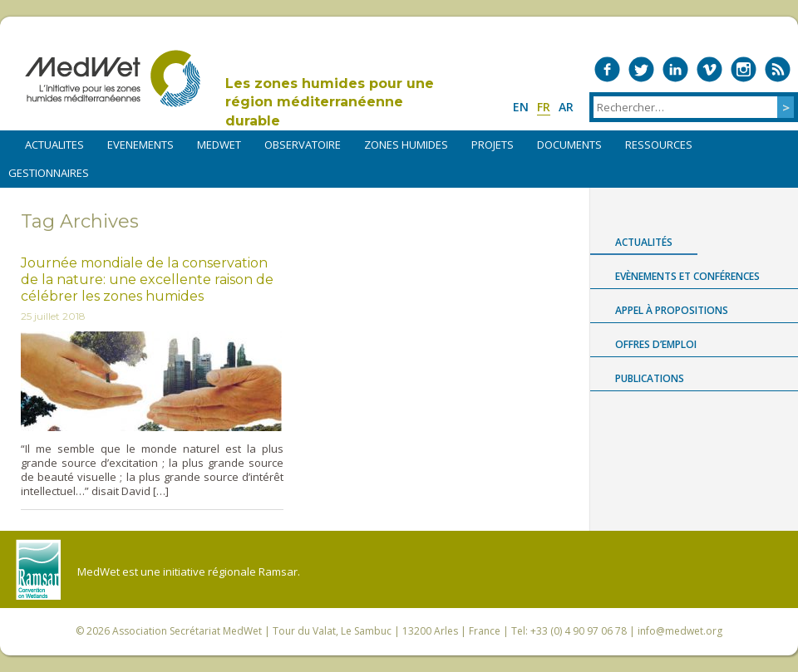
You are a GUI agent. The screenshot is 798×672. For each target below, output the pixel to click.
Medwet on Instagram (744, 69)
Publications (650, 378)
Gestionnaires (49, 173)
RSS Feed (778, 69)
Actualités (644, 242)
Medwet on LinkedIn (675, 69)
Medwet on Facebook (607, 69)
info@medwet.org (680, 631)
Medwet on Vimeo (709, 69)
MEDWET (219, 145)
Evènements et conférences (687, 276)
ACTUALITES (54, 145)
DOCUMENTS (569, 145)
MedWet (113, 78)
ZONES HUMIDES (406, 145)
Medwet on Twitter (641, 69)
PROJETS (493, 145)
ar (566, 107)
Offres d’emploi (656, 344)
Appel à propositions (672, 310)
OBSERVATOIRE (303, 145)
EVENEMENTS (140, 145)
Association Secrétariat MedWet (187, 631)
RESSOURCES (659, 145)
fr (544, 107)
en (521, 107)
